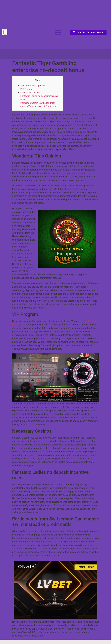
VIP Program (27, 89)
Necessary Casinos (30, 93)
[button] (58, 32)
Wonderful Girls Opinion (33, 86)
